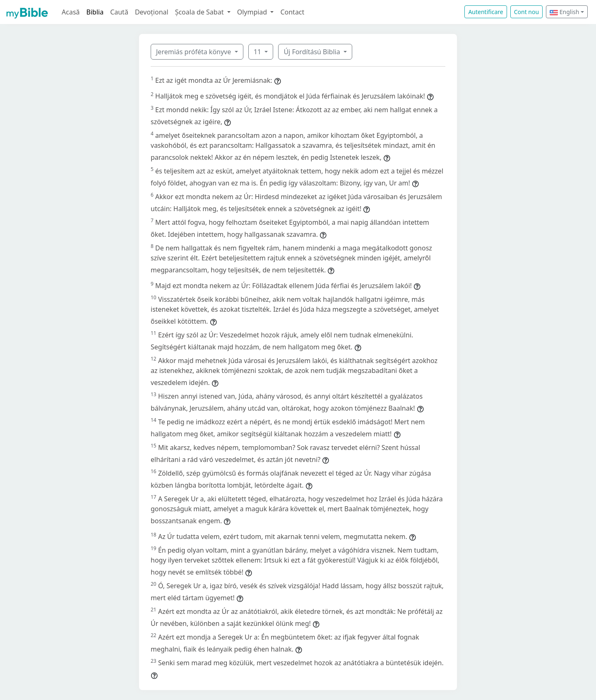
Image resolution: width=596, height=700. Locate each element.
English (564, 12)
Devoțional (152, 12)
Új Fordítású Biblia (312, 52)
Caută (119, 12)
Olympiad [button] (253, 12)
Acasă (71, 12)
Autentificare (485, 12)
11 (258, 52)
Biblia (95, 12)
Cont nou (526, 12)
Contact (292, 12)
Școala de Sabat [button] (200, 12)
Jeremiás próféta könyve (194, 52)
